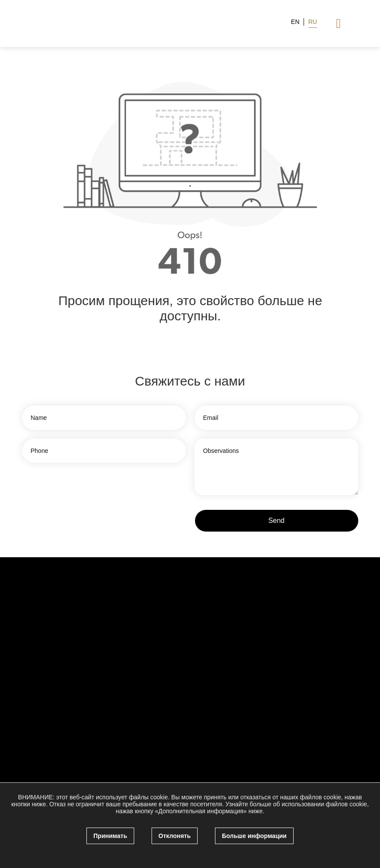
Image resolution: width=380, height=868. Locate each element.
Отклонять (175, 836)
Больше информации (254, 836)
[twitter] (279, 654)
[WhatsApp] (313, 654)
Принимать (110, 836)
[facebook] (262, 654)
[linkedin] (296, 654)
